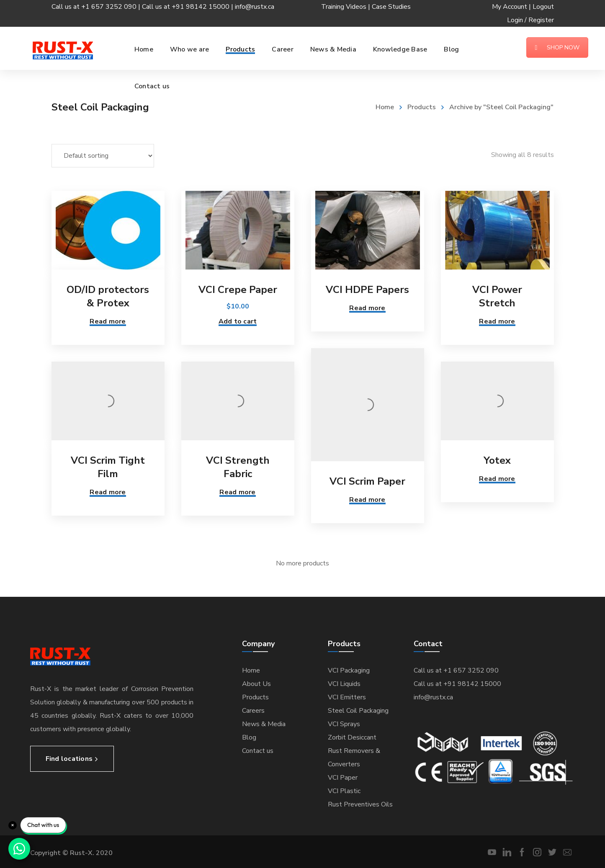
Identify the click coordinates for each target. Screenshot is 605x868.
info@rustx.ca (255, 7)
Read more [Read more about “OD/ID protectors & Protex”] (108, 321)
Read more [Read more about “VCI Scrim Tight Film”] (108, 492)
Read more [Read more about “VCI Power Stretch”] (497, 321)
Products (422, 107)
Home (385, 107)
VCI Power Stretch (497, 296)
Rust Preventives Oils (360, 804)
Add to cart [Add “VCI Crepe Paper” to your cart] (238, 321)
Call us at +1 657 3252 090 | (97, 7)
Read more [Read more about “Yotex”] (497, 479)
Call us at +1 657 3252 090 (456, 670)
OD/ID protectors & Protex (108, 296)
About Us (256, 684)
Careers (253, 711)
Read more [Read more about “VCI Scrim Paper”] (367, 500)
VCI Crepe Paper (238, 290)
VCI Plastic (344, 791)
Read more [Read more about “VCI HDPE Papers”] (367, 308)
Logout (543, 7)
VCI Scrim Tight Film (108, 467)
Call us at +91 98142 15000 (457, 684)
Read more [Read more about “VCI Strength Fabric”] (237, 492)
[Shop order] (103, 156)
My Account (510, 7)
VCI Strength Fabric (238, 467)
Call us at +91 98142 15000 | (188, 7)
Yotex (497, 460)
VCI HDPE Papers (367, 290)
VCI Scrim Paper (367, 481)
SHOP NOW (557, 48)
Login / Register (530, 20)
